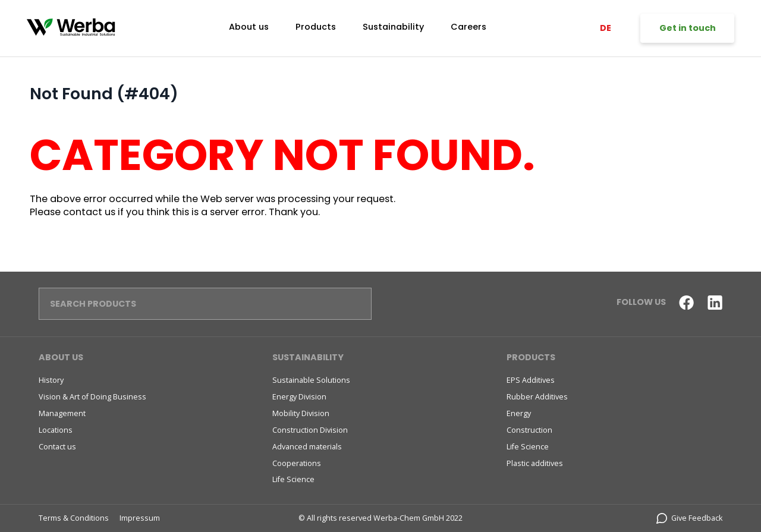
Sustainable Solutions (311, 380)
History (51, 380)
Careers (468, 27)
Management (62, 413)
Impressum (140, 518)
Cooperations (297, 463)
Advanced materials (307, 447)
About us (249, 27)
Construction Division (310, 430)
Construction (529, 430)
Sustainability (393, 27)
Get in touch (688, 28)
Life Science (293, 479)
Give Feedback (690, 518)
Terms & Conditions (74, 518)
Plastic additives (535, 463)
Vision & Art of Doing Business (92, 397)
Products (316, 27)
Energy (519, 413)
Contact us (57, 447)
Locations (56, 430)
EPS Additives (531, 380)
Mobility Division (301, 413)
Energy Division (299, 397)
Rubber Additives (537, 397)
